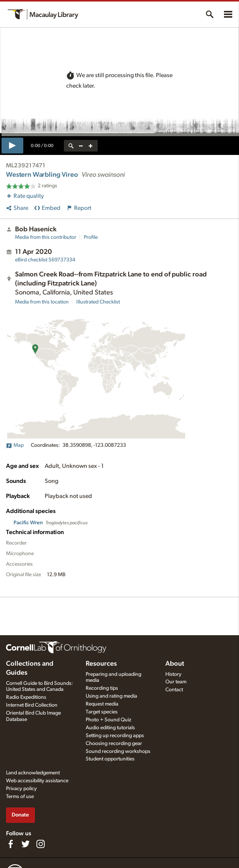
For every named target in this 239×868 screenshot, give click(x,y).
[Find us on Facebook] (11, 844)
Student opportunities (110, 759)
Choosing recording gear (114, 744)
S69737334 (45, 260)
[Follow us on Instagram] (41, 844)
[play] (12, 146)
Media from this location (42, 302)
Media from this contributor (46, 237)
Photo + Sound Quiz (108, 720)
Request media (102, 704)
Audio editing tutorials (110, 728)
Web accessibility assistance (37, 781)
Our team (176, 682)
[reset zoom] (71, 146)
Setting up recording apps (115, 736)
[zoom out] (81, 146)
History (173, 674)
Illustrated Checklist (98, 302)
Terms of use (20, 797)
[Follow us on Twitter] (26, 844)
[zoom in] (91, 146)
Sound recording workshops (118, 751)
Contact (174, 690)
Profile (91, 237)
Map (15, 445)
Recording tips (102, 688)
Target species (102, 712)
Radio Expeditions (26, 697)
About (175, 664)
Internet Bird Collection (32, 705)
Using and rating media (111, 696)
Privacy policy (21, 789)
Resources (101, 664)
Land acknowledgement (33, 773)
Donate (20, 815)
